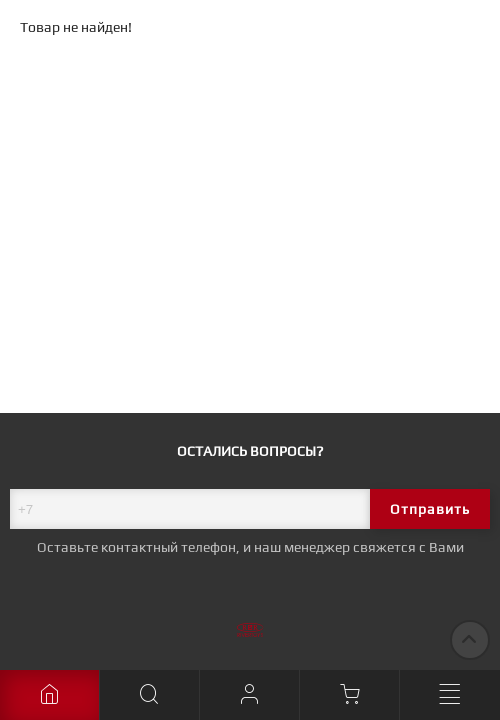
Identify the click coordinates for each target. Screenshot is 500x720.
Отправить (430, 509)
